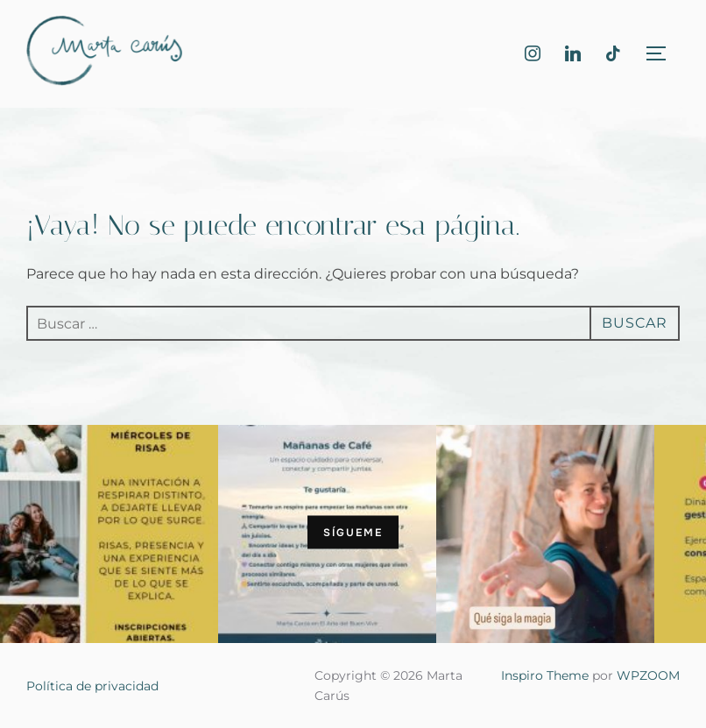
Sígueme (353, 532)
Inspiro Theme (545, 675)
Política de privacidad (92, 686)
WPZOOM (648, 675)
